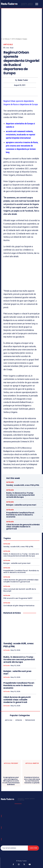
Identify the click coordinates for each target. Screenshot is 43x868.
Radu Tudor (23, 80)
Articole (8, 44)
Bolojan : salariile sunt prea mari (21, 505)
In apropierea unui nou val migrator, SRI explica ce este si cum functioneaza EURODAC (11, 781)
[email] (14, 848)
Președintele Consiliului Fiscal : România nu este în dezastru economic (21, 515)
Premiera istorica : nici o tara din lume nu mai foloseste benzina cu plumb (32, 780)
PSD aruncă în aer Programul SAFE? (18, 598)
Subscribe (33, 848)
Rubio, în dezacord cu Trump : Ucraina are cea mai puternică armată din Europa (20, 495)
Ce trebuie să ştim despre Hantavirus (19, 606)
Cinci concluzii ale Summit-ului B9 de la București (20, 590)
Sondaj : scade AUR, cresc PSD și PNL (23, 485)
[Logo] (17, 4)
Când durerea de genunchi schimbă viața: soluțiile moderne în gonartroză (23, 527)
